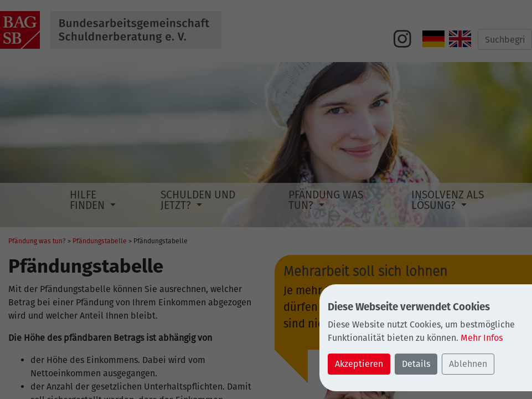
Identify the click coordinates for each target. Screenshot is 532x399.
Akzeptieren (359, 364)
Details (416, 364)
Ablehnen (468, 364)
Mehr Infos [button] (482, 338)
